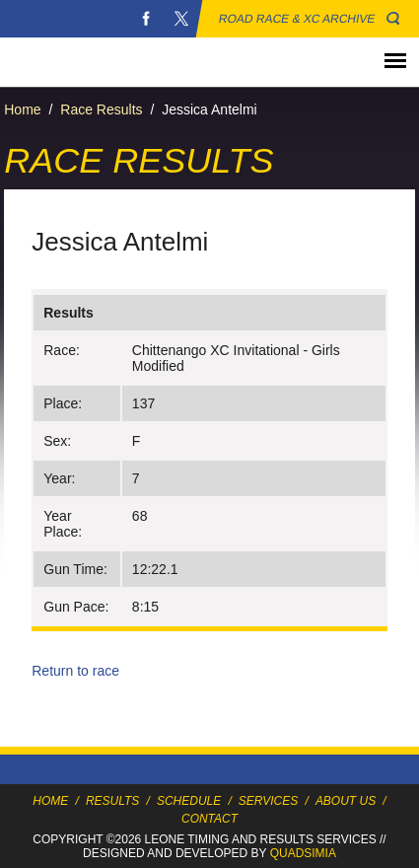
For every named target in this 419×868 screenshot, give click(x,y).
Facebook (146, 19)
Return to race (75, 671)
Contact (209, 819)
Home (22, 109)
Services (268, 801)
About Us (346, 801)
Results (112, 801)
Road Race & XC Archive (297, 19)
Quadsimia (303, 853)
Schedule (189, 801)
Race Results (101, 109)
